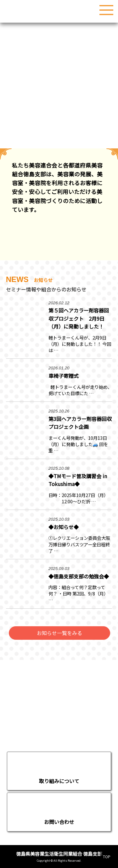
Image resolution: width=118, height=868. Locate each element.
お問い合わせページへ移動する (59, 812)
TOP (107, 857)
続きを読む (59, 329)
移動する (59, 771)
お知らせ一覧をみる (59, 633)
